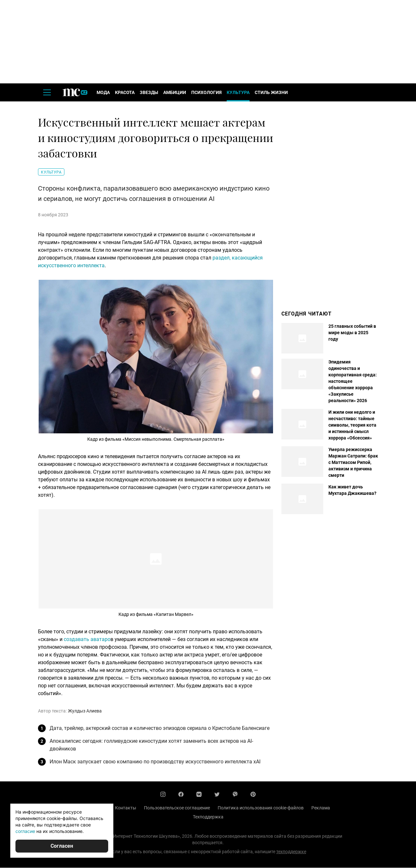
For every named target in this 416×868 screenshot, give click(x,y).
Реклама (321, 808)
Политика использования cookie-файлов (261, 808)
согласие (25, 831)
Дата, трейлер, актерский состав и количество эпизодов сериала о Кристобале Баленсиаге (160, 728)
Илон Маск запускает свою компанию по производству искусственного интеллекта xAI (155, 762)
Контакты (126, 808)
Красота (125, 93)
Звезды (149, 93)
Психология (206, 93)
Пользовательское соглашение (177, 808)
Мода (103, 93)
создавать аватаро (87, 640)
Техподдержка (208, 817)
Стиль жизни (271, 93)
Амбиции (175, 93)
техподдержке (291, 852)
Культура (238, 93)
